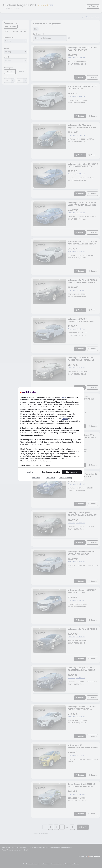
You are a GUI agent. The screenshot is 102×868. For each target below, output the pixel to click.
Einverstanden (72, 472)
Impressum (36, 478)
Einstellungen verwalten (51, 472)
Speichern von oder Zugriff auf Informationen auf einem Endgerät (47, 428)
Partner (64, 397)
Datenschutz (51, 478)
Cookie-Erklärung (66, 478)
